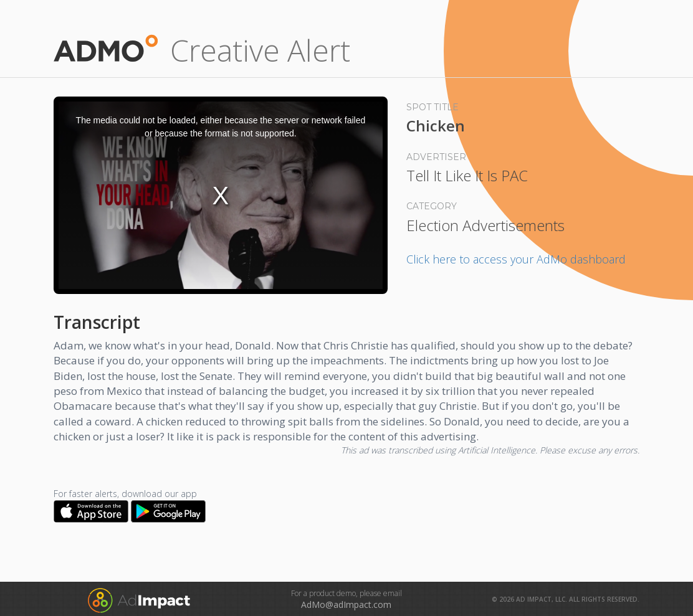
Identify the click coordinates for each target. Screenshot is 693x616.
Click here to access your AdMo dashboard (516, 259)
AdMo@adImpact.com (346, 604)
